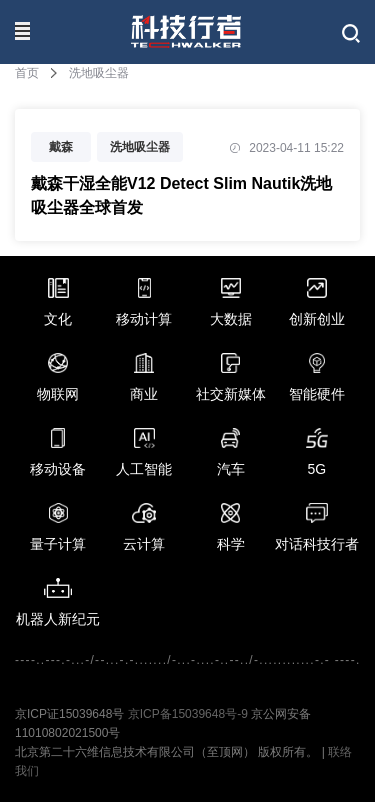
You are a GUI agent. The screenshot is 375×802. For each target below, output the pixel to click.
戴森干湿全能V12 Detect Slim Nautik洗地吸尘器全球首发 (181, 195)
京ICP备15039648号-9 (188, 714)
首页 (27, 73)
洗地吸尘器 (140, 147)
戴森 (61, 147)
